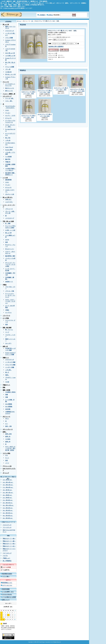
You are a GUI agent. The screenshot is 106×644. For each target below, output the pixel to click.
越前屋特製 (8, 180)
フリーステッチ (7, 527)
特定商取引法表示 (7, 574)
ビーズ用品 (6, 318)
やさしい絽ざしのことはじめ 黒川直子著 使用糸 (10, 448)
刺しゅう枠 (8, 233)
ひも (7, 455)
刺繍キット (6, 358)
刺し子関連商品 (7, 561)
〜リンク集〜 (6, 576)
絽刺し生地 (8, 434)
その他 (7, 382)
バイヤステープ (10, 218)
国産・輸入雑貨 (7, 328)
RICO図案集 (9, 407)
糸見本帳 (8, 409)
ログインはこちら (7, 585)
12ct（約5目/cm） (8, 480)
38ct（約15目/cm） (8, 513)
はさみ (7, 240)
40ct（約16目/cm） (8, 516)
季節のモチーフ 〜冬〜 (9, 546)
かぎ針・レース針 (10, 230)
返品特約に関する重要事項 (56, 47)
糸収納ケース (9, 282)
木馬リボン (8, 199)
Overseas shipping (7, 594)
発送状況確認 (6, 589)
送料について (6, 600)
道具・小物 (8, 426)
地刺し (7, 375)
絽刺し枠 (8, 442)
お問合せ (51, 15)
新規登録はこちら (7, 583)
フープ (7, 332)
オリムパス (8, 118)
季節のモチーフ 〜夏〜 (9, 541)
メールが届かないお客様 (9, 597)
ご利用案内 (42, 15)
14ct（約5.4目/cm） (8, 482)
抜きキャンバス (10, 88)
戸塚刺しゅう (6, 558)
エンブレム (8, 313)
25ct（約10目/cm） (8, 500)
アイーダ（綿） (10, 98)
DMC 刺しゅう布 (10, 53)
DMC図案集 (9, 404)
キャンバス (6, 82)
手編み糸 (8, 162)
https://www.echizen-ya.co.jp (11, 8)
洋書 (7, 397)
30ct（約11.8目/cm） (8, 505)
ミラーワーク (6, 316)
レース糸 (5, 178)
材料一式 (5, 346)
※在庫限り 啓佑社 (10, 392)
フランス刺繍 (9, 38)
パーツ (7, 463)
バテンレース (9, 209)
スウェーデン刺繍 (10, 365)
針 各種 (8, 223)
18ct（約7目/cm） (8, 490)
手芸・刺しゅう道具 (8, 221)
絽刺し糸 (8, 436)
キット (7, 458)
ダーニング (6, 473)
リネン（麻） (9, 101)
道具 (7, 242)
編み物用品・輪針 (10, 256)
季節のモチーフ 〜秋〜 (9, 544)
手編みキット (6, 385)
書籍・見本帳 (6, 390)
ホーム (19, 21)
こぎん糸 (8, 140)
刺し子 (7, 372)
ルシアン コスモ (10, 116)
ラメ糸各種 (8, 157)
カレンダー (8, 343)
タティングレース (8, 429)
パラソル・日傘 (10, 291)
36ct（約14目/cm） (8, 510)
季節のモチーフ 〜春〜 (9, 539)
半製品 (5, 285)
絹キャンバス (9, 91)
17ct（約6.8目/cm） (8, 487)
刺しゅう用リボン (8, 197)
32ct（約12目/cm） (8, 508)
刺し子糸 (8, 138)
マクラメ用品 (6, 453)
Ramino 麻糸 (9, 150)
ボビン (7, 419)
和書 (7, 395)
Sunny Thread (9, 147)
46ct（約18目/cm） (8, 518)
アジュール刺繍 (10, 67)
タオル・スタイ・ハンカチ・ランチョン (10, 301)
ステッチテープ (7, 96)
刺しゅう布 (6, 24)
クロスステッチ (10, 31)
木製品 (7, 310)
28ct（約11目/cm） (8, 503)
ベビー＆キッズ (7, 553)
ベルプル (5, 556)
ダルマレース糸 (10, 194)
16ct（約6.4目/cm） (8, 485)
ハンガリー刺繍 (10, 367)
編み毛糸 (8, 159)
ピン (7, 424)
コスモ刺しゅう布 (10, 56)
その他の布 (8, 72)
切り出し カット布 (10, 74)
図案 (4, 387)
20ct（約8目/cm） (8, 495)
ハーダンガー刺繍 (10, 362)
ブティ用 (8, 69)
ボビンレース (6, 417)
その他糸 (8, 439)
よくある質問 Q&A (8, 592)
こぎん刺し (8, 370)
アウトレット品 (7, 466)
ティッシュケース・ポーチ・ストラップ (10, 295)
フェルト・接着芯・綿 (9, 94)
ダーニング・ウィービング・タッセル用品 (10, 264)
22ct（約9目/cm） (8, 498)
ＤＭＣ (7, 110)
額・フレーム (9, 330)
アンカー (8, 113)
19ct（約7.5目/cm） (8, 493)
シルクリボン (9, 202)
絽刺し (5, 432)
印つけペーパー (10, 249)
